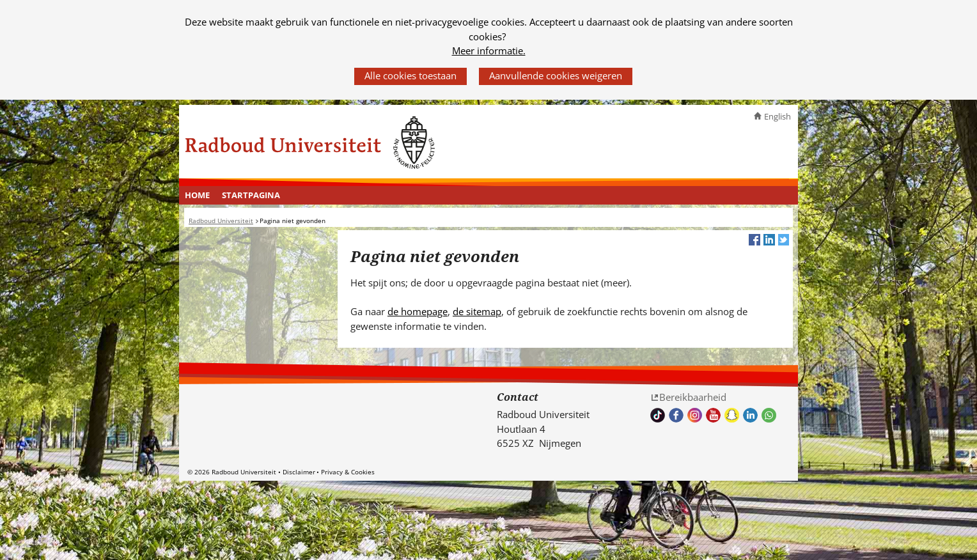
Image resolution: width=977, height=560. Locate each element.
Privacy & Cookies (348, 472)
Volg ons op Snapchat (732, 415)
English (778, 116)
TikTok (658, 415)
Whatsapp (769, 415)
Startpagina (251, 195)
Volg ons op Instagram (695, 415)
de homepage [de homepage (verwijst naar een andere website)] (418, 311)
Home (197, 195)
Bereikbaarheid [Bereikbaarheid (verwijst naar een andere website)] (693, 397)
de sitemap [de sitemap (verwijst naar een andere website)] (477, 311)
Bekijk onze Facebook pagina (676, 415)
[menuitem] (198, 196)
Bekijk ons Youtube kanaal (713, 415)
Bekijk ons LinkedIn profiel (750, 415)
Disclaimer (299, 472)
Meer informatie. (489, 51)
